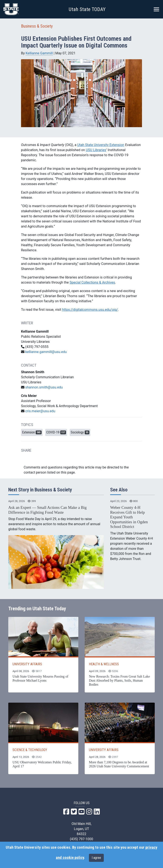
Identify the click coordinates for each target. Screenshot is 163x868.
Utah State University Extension (101, 145)
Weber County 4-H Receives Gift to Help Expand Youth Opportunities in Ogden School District (129, 517)
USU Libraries (96, 150)
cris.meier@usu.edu (40, 411)
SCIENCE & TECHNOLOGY (30, 750)
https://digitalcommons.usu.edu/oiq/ (90, 310)
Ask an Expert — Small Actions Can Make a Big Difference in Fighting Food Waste (47, 510)
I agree (96, 858)
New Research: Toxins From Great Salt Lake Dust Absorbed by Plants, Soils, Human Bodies (119, 680)
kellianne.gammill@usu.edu (46, 352)
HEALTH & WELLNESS (104, 664)
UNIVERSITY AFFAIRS (27, 664)
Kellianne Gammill (39, 53)
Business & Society (37, 26)
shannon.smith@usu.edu (44, 387)
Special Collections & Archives (92, 282)
